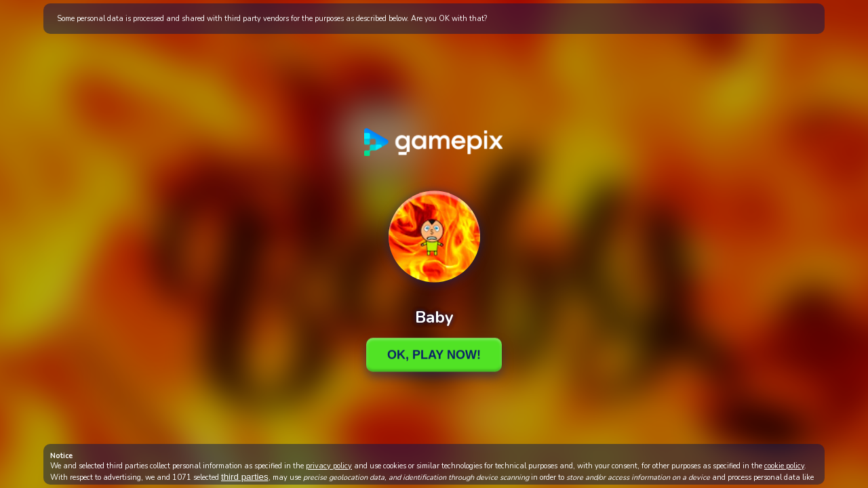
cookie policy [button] (784, 466)
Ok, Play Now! (434, 354)
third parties (245, 477)
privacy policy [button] (329, 466)
